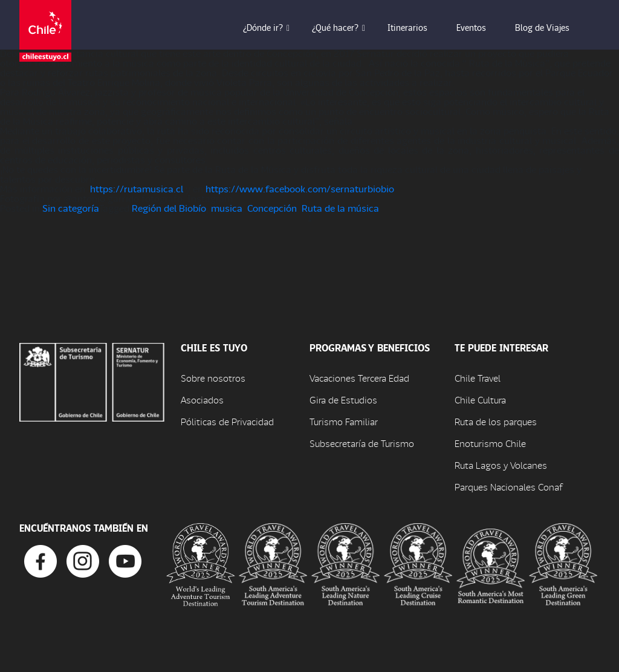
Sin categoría (71, 208)
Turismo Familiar (344, 421)
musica (227, 208)
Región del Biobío (169, 208)
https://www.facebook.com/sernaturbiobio (300, 188)
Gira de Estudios (343, 400)
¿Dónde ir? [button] (271, 27)
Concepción (272, 208)
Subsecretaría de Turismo (362, 443)
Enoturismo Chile (490, 443)
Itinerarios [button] (416, 27)
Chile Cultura (480, 400)
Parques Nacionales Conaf (508, 487)
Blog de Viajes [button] (551, 27)
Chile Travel (478, 378)
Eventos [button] (480, 27)
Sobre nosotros (213, 378)
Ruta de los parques (496, 421)
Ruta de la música (340, 208)
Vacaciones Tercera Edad (359, 378)
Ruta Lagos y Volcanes (501, 465)
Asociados (202, 400)
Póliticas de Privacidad (227, 421)
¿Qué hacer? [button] (344, 27)
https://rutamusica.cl (137, 188)
